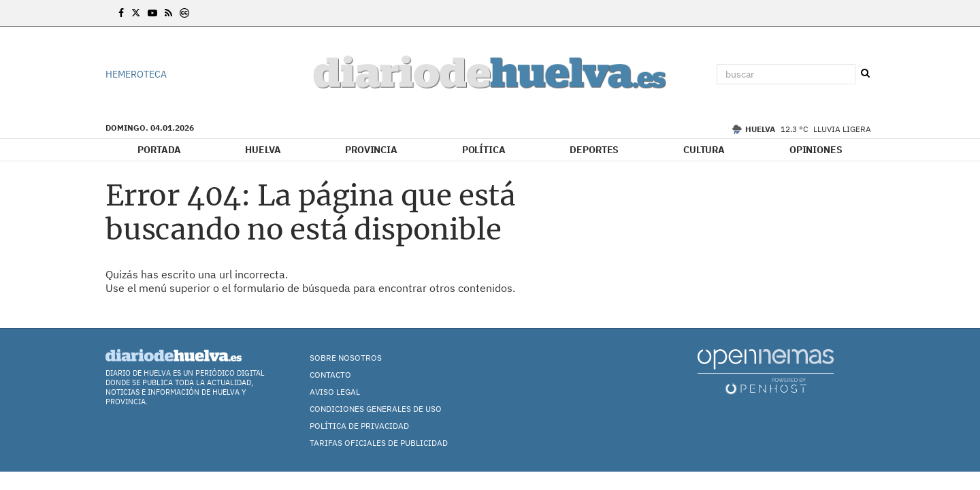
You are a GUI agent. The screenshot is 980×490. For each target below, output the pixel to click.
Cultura (704, 150)
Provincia (371, 150)
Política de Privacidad (359, 426)
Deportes (594, 150)
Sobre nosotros (346, 358)
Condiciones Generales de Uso (376, 409)
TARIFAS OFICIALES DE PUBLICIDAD (379, 443)
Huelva (263, 150)
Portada (159, 150)
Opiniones (816, 150)
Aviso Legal (335, 392)
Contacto (330, 375)
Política (484, 150)
